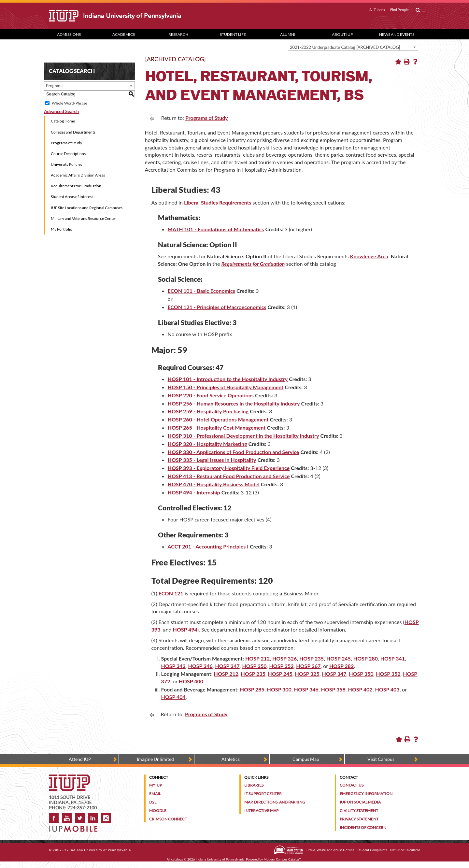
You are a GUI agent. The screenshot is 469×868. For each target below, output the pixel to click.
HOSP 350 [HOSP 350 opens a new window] (254, 666)
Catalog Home (63, 121)
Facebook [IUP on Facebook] (54, 818)
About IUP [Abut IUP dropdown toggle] (342, 34)
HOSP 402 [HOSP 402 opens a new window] (360, 689)
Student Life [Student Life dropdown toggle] (233, 34)
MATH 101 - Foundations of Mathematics (216, 229)
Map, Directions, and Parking (275, 802)
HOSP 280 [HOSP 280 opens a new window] (366, 658)
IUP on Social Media (360, 802)
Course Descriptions (68, 154)
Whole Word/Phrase (69, 103)
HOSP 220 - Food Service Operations (211, 395)
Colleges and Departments (73, 132)
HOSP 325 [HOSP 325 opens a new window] (307, 674)
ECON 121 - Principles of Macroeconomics (217, 307)
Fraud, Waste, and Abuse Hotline (330, 850)
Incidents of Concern (363, 827)
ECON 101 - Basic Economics (201, 291)
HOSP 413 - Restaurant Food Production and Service (229, 476)
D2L (153, 802)
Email (155, 794)
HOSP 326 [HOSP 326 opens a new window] (284, 658)
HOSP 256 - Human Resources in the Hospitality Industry (234, 403)
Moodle (158, 811)
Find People (399, 10)
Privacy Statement (359, 819)
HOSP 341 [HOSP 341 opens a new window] (393, 658)
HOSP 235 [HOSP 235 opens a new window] (312, 658)
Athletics (231, 759)
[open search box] (418, 10)
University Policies (66, 164)
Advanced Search (61, 111)
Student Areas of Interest (72, 197)
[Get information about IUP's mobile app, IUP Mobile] (75, 827)
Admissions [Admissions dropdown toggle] (69, 34)
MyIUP (156, 785)
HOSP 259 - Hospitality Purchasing (208, 411)
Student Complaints (372, 850)
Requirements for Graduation (76, 186)
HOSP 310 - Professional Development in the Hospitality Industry (243, 436)
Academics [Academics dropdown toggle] (124, 34)
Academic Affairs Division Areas (78, 175)
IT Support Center (263, 794)
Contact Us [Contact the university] (352, 785)
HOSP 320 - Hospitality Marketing (207, 444)
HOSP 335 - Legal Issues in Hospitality (212, 460)
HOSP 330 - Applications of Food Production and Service (234, 452)
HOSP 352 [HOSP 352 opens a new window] (281, 666)
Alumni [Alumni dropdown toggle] (288, 34)
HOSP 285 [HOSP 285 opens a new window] (252, 689)
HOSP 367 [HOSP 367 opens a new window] (308, 666)
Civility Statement (359, 811)
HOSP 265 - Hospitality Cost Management (217, 427)
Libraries (254, 785)
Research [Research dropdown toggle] (178, 34)
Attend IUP (80, 759)
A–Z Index (377, 10)
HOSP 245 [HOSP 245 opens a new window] (339, 658)
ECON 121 (171, 593)
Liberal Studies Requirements (218, 202)
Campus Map (306, 759)
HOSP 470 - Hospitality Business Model (214, 484)
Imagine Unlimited (155, 759)
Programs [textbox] (55, 86)
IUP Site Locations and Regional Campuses (87, 208)
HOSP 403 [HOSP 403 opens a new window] (387, 689)
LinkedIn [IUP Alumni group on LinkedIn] (93, 818)
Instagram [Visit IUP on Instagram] (106, 818)
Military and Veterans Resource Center (84, 218)
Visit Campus (381, 759)
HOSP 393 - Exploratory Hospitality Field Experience (229, 468)
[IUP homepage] (69, 778)
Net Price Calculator (405, 850)
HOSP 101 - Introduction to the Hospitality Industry (228, 379)
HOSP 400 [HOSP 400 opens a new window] (191, 681)
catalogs (177, 859)
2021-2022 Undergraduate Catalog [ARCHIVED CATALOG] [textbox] (345, 47)
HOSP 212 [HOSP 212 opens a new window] (257, 658)
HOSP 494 (185, 629)
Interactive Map (261, 811)
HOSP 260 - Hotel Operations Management (218, 419)
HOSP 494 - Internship (194, 492)
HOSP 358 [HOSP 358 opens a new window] (333, 689)
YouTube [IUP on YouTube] (67, 818)
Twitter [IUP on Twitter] (80, 818)
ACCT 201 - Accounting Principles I (208, 546)
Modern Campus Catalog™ (283, 859)
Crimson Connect (168, 819)
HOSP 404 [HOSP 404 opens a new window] (173, 697)
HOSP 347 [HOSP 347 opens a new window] (227, 666)
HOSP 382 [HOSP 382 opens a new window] (341, 666)
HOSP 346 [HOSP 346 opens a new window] (200, 666)
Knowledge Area (369, 256)
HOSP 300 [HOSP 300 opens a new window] (279, 689)
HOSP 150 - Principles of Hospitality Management (226, 387)
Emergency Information (366, 794)
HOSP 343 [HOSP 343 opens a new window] (173, 666)
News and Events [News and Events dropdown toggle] (397, 34)
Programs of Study (66, 143)
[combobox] (353, 47)
